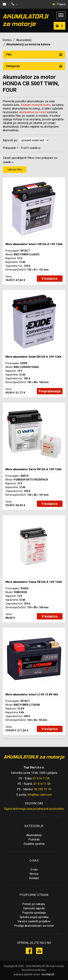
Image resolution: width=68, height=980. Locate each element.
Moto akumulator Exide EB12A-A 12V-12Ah (33, 357)
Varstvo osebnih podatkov (34, 921)
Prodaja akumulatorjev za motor (34, 926)
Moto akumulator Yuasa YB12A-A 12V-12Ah (34, 582)
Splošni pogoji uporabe (34, 917)
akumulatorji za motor (33, 112)
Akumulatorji (24, 40)
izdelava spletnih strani (27, 974)
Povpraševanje (50, 391)
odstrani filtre (15, 170)
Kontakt (34, 878)
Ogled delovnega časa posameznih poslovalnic (34, 809)
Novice (34, 874)
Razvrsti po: (10, 140)
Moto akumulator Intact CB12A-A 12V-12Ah (34, 244)
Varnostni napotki (34, 908)
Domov (7, 40)
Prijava (59, 4)
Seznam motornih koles (36, 105)
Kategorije (34, 66)
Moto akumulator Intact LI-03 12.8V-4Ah (32, 694)
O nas (34, 869)
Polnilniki (34, 839)
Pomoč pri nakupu (34, 904)
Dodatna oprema (34, 844)
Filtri (34, 54)
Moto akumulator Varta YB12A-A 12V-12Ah (33, 469)
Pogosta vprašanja (34, 913)
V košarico (50, 279)
